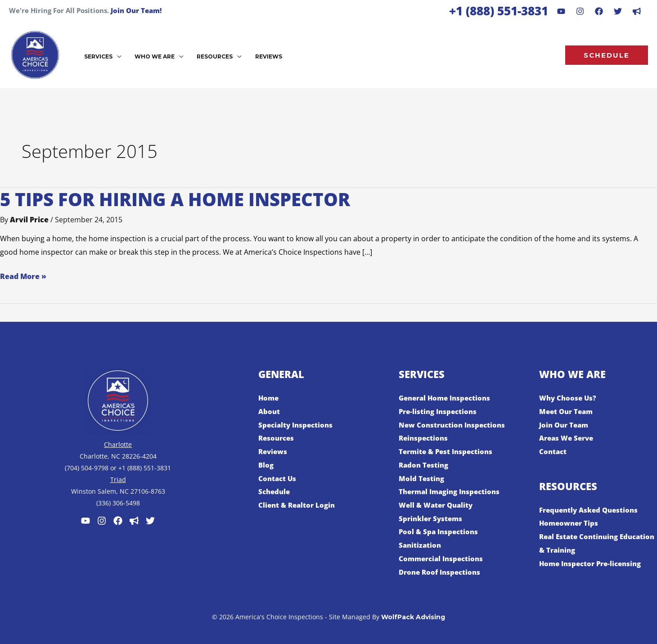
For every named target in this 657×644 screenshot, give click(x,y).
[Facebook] (599, 11)
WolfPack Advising (413, 617)
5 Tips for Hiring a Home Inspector (175, 199)
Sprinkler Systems (432, 518)
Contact (553, 451)
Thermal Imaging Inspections (453, 491)
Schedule (275, 491)
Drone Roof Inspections (442, 572)
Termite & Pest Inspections (448, 451)
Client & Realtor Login (299, 505)
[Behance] (618, 11)
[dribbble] (637, 11)
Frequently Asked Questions (592, 510)
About (270, 411)
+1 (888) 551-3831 (499, 11)
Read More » (23, 276)
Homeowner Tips (570, 523)
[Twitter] (150, 521)
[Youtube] (561, 11)
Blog (266, 465)
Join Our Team (565, 425)
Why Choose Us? (569, 398)
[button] (116, 56)
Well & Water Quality (438, 505)
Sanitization (421, 545)
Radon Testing (425, 465)
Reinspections (425, 438)
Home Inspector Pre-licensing (594, 563)
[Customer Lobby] (134, 521)
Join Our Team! (136, 10)
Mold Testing (422, 478)
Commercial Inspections (443, 558)
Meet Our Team (568, 411)
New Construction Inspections (454, 425)
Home (269, 398)
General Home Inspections (448, 398)
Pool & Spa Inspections (440, 531)
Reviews (274, 451)
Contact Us (278, 478)
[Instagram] (580, 11)
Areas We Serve (568, 438)
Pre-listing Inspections (440, 411)
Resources (277, 438)
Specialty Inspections (297, 425)
